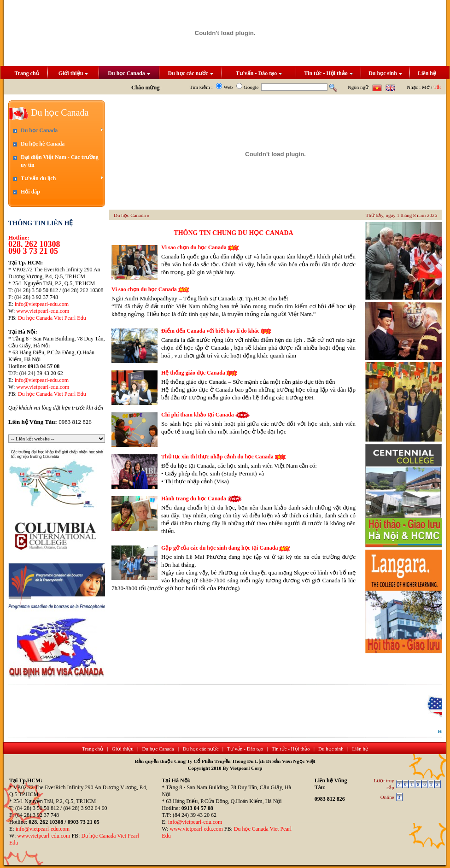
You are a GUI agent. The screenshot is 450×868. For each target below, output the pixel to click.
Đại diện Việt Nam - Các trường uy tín (60, 161)
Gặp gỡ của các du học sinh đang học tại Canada (219, 548)
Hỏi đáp (30, 192)
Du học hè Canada (43, 144)
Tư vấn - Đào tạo (259, 73)
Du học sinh (385, 73)
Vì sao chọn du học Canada (194, 247)
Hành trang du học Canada (194, 499)
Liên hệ (427, 73)
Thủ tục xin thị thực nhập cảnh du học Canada (217, 457)
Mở (426, 87)
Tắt (437, 87)
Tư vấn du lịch (62, 178)
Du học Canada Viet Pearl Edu (52, 318)
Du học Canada (129, 73)
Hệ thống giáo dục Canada (193, 373)
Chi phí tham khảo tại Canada (198, 415)
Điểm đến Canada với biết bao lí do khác (210, 331)
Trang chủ (26, 73)
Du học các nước (191, 73)
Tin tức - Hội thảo (328, 73)
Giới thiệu (73, 73)
